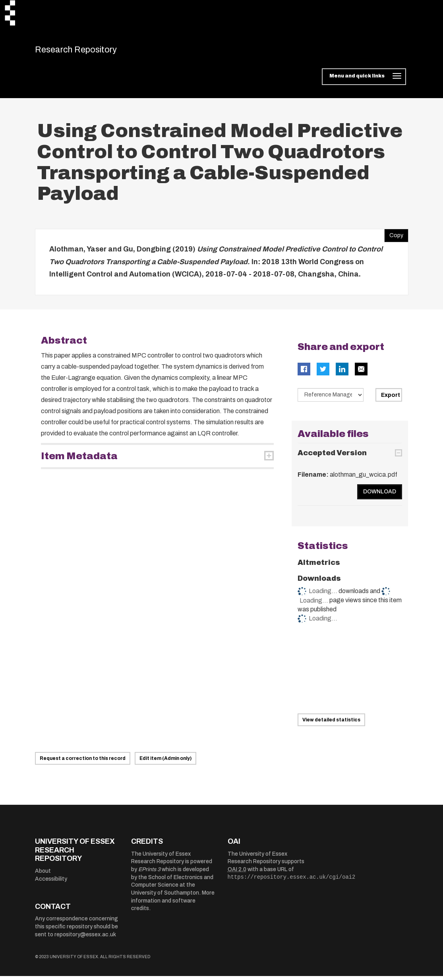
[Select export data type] (331, 399)
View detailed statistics (331, 724)
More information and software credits (173, 905)
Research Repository (91, 52)
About (43, 875)
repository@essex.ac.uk (85, 938)
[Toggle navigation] (364, 81)
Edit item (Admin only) (165, 763)
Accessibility (51, 883)
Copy (394, 238)
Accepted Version (332, 457)
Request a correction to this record (83, 763)
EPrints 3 (149, 874)
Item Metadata (79, 460)
